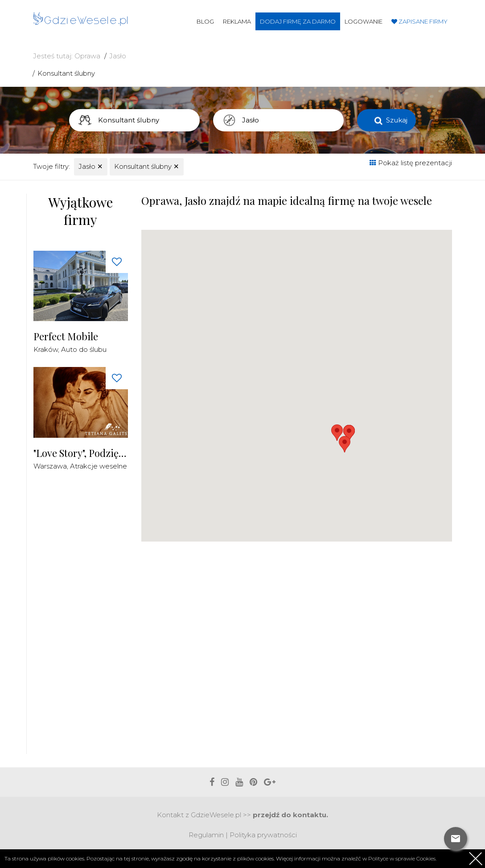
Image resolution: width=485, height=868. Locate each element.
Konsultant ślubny (66, 73)
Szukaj (397, 120)
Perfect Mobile (66, 336)
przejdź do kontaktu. (290, 815)
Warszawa (50, 466)
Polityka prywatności (263, 835)
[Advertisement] (100, 617)
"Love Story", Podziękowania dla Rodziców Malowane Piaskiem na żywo (81, 453)
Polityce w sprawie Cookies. (402, 858)
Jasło (118, 56)
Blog (205, 21)
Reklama (237, 21)
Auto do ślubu (84, 349)
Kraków (46, 349)
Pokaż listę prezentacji (411, 163)
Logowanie (364, 21)
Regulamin (206, 835)
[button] (345, 444)
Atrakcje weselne (99, 466)
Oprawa (87, 56)
